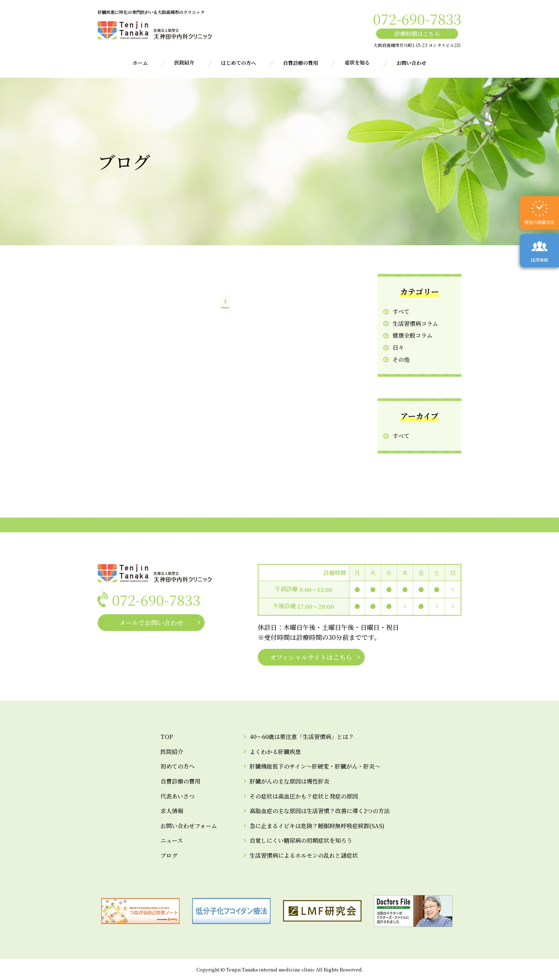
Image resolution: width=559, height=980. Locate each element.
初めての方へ (178, 766)
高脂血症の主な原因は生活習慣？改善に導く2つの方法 (320, 811)
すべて (401, 311)
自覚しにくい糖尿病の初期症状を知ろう (301, 840)
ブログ (169, 855)
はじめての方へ (239, 63)
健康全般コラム (412, 335)
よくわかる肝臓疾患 (275, 752)
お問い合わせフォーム (189, 826)
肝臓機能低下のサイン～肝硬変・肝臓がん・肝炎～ (315, 766)
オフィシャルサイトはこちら (311, 657)
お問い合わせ (411, 63)
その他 (401, 360)
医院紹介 (172, 752)
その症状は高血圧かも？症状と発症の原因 (304, 796)
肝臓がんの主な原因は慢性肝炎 (289, 781)
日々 (398, 347)
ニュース (172, 840)
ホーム (140, 63)
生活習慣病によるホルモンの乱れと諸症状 (304, 855)
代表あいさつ (178, 796)
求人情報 (172, 811)
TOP (167, 737)
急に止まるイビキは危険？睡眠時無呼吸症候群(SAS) (317, 826)
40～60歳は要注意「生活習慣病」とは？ (302, 737)
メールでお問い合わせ (151, 622)
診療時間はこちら (417, 34)
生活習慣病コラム (415, 324)
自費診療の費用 (301, 63)
